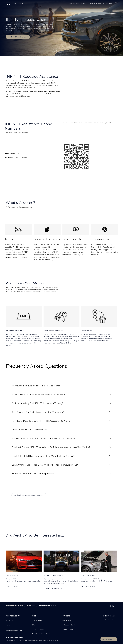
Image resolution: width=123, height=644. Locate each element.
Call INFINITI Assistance (17, 37)
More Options (108, 3)
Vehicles (72, 3)
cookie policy (54, 640)
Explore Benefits (12, 586)
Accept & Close (108, 639)
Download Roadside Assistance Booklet (28, 495)
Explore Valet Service (51, 588)
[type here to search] (116, 3)
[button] (61, 386)
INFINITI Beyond (95, 3)
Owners (84, 3)
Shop (78, 3)
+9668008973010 (17, 153)
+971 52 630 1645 (20, 158)
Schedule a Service (88, 586)
